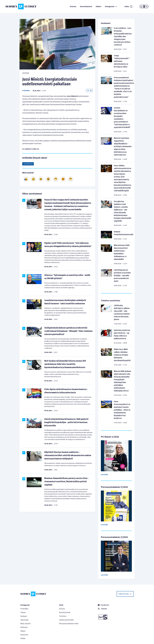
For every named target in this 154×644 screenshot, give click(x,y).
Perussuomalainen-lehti (69, 624)
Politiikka (26, 91)
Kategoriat (111, 6)
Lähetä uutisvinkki (66, 620)
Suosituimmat (86, 6)
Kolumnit (24, 635)
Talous (23, 612)
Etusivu (73, 6)
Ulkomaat (24, 620)
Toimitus (63, 616)
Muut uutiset (25, 624)
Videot (99, 6)
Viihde (23, 638)
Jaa (89, 90)
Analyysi (24, 616)
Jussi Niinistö (28, 164)
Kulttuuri (24, 627)
